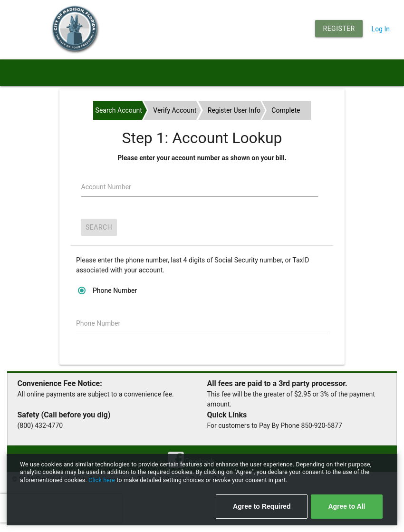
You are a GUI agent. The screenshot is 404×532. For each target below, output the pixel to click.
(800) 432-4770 (40, 426)
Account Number (106, 187)
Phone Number (98, 323)
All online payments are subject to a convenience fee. (96, 394)
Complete (286, 110)
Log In (381, 29)
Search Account (119, 110)
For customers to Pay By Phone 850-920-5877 (275, 426)
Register (339, 29)
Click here (102, 480)
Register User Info (234, 110)
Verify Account (175, 110)
